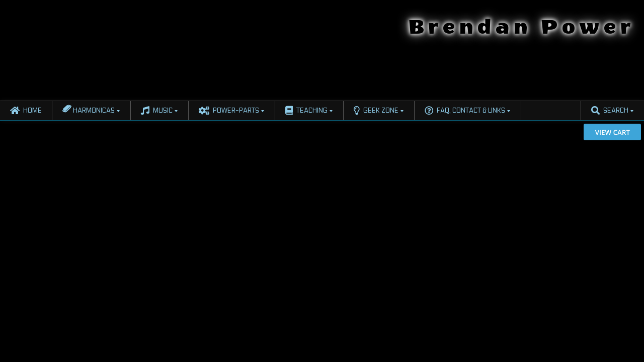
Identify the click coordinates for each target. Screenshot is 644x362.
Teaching (306, 111)
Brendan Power (522, 27)
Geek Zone (376, 111)
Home (26, 111)
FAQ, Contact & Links (465, 111)
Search (610, 111)
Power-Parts (229, 111)
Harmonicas (89, 109)
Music (157, 111)
